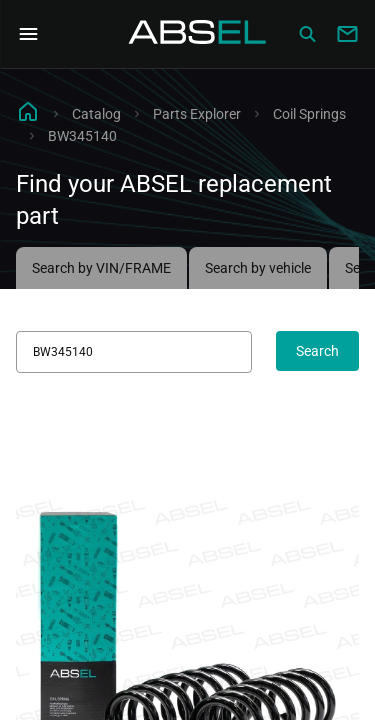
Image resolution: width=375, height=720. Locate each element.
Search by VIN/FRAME (101, 268)
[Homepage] (198, 34)
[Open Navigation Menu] (28, 34)
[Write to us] (347, 34)
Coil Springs (309, 114)
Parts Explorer (197, 114)
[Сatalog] (307, 34)
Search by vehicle (258, 268)
